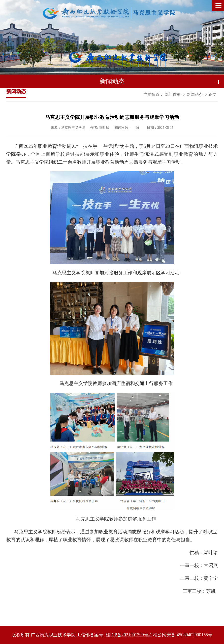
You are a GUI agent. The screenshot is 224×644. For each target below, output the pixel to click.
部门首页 (173, 94)
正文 (213, 94)
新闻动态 (195, 94)
